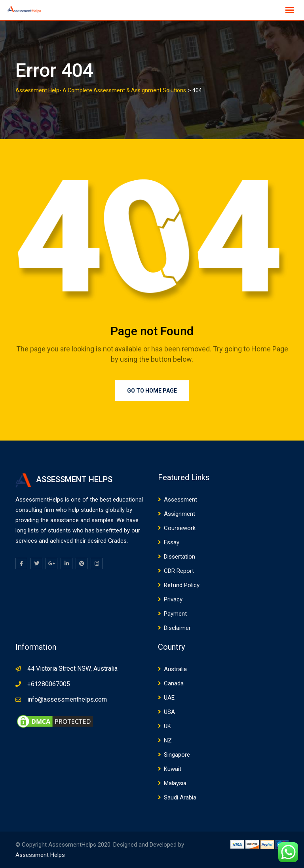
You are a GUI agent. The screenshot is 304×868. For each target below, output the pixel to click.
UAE (169, 698)
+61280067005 (49, 684)
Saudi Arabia (180, 797)
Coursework (180, 528)
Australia (175, 669)
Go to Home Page (152, 391)
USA (169, 712)
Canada (174, 683)
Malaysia (175, 783)
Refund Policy (182, 585)
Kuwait (173, 769)
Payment (175, 614)
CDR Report (179, 571)
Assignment (180, 514)
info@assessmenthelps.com (67, 699)
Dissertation (180, 557)
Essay (172, 542)
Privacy (173, 599)
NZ (168, 740)
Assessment (180, 500)
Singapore (177, 755)
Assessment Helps (40, 855)
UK (167, 726)
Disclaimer (177, 628)
